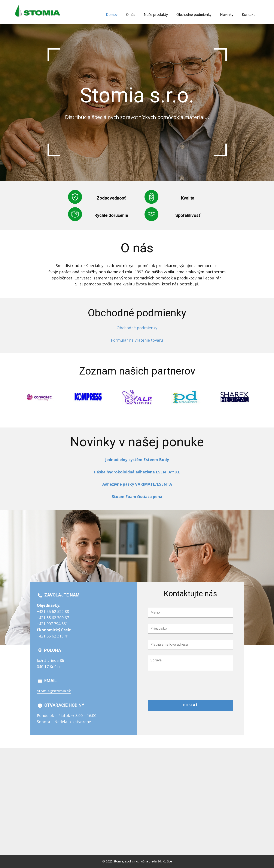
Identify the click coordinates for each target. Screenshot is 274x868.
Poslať (190, 705)
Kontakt (248, 15)
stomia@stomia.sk (54, 691)
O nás (131, 15)
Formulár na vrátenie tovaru (137, 340)
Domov (112, 15)
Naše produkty (156, 15)
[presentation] (180, 685)
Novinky (227, 15)
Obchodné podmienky (194, 15)
